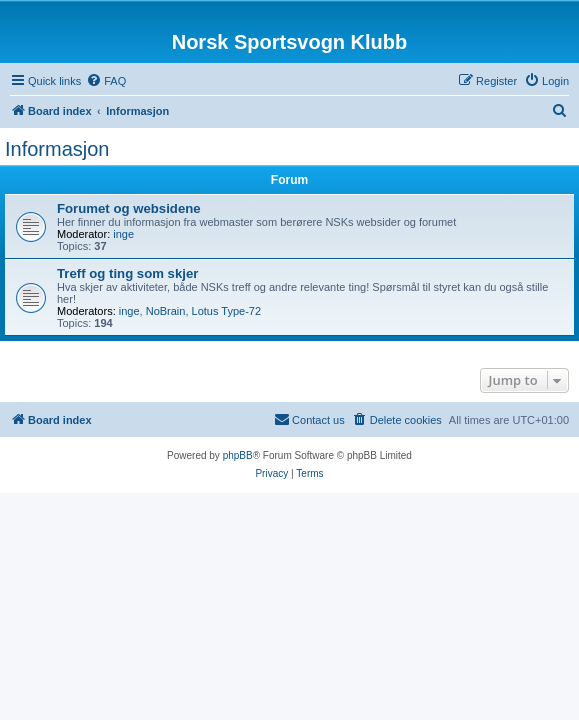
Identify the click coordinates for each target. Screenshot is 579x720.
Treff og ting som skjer (127, 273)
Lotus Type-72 (227, 311)
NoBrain (166, 311)
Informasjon (57, 149)
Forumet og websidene (129, 208)
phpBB (238, 455)
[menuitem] (106, 81)
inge (123, 234)
